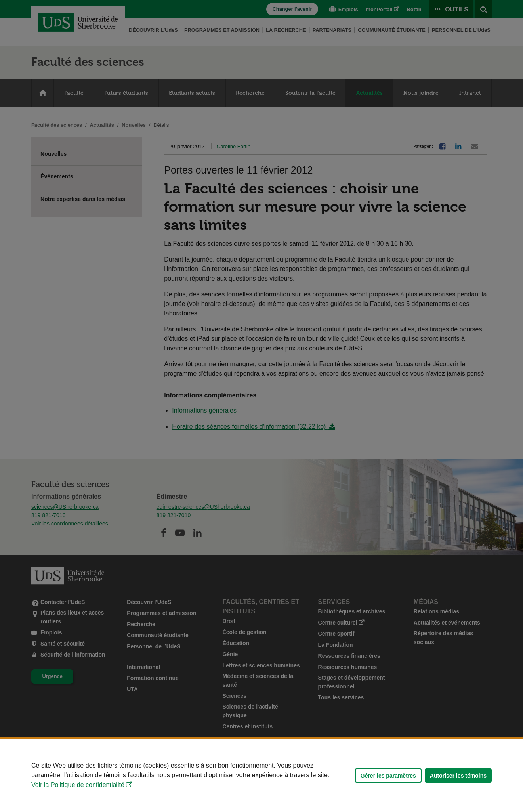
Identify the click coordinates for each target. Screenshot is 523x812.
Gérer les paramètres (388, 776)
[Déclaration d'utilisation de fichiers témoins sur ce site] (261, 775)
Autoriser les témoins (458, 776)
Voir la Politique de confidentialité (78, 785)
